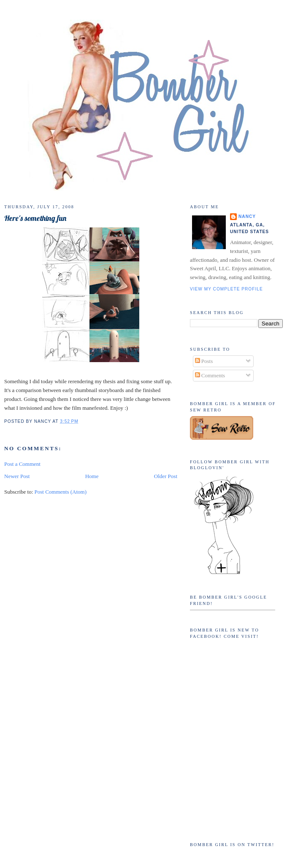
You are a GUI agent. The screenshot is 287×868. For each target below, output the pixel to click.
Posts (204, 361)
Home (92, 476)
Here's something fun (35, 218)
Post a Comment (22, 464)
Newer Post (17, 476)
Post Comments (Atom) (61, 492)
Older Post (166, 476)
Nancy (247, 216)
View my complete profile (226, 289)
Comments (210, 375)
